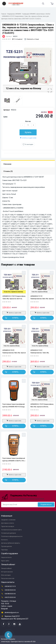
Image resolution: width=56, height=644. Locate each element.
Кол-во (28, 121)
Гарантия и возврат (8, 526)
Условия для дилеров (8, 533)
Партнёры (5, 550)
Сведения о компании (8, 520)
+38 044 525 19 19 (8, 586)
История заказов (7, 572)
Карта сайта (5, 561)
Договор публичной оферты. (11, 543)
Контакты (4, 540)
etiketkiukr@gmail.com (10, 612)
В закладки (29, 144)
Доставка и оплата (7, 523)
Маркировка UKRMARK (14, 14)
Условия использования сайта (11, 530)
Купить (28, 132)
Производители (6, 546)
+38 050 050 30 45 (8, 590)
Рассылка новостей (8, 578)
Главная (4, 14)
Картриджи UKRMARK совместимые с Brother (36, 14)
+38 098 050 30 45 (8, 594)
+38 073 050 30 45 (8, 597)
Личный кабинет (6, 568)
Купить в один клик (28, 138)
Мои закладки (6, 575)
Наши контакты (6, 557)
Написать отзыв (33, 39)
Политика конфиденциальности (12, 536)
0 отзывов (18, 39)
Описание (7, 164)
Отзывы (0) (8, 171)
